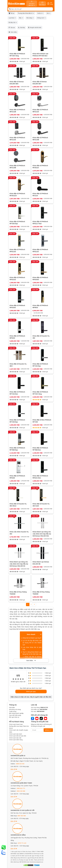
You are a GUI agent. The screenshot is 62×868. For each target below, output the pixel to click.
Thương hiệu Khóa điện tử (26, 13)
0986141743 (44, 707)
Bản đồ (14, 769)
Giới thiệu (12, 707)
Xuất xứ (40, 13)
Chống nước (41, 18)
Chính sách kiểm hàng (16, 740)
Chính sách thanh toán (16, 724)
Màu (21, 18)
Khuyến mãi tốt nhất (35, 28)
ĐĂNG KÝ (48, 730)
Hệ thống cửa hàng (15, 709)
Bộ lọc (12, 13)
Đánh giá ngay (31, 692)
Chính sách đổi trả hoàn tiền (18, 736)
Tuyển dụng (13, 711)
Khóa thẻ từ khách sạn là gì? (32, 638)
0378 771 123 (22, 843)
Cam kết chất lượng (15, 715)
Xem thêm (31, 661)
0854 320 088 (21, 791)
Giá (48, 13)
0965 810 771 (21, 788)
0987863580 (43, 709)
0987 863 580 (22, 816)
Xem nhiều (13, 32)
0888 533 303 (20, 764)
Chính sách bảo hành (15, 734)
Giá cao (12, 28)
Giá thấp (22, 28)
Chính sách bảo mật (15, 738)
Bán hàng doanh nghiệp (16, 713)
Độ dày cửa (13, 22)
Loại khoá (12, 18)
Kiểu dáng (30, 18)
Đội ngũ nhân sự (14, 717)
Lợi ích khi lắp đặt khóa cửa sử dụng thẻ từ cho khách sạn (32, 643)
